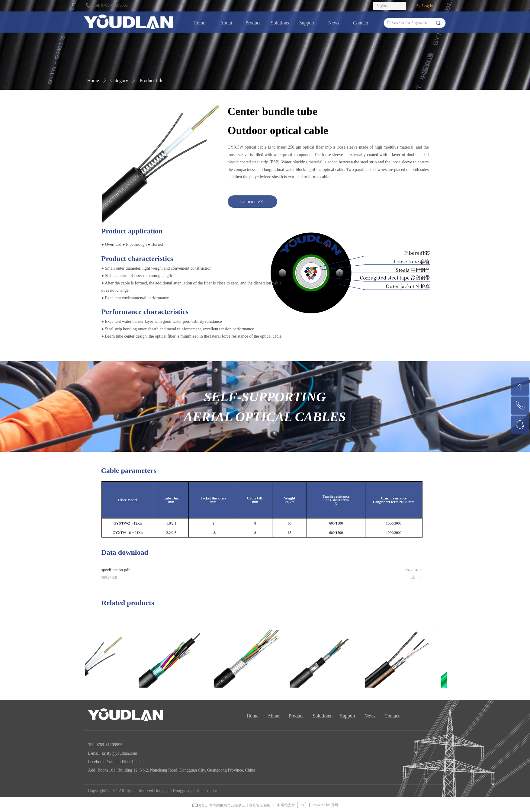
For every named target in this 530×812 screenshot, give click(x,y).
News (334, 23)
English (382, 6)
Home (199, 23)
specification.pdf (116, 570)
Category (119, 80)
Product (253, 23)
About (226, 23)
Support (307, 23)
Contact (361, 23)
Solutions (280, 23)
